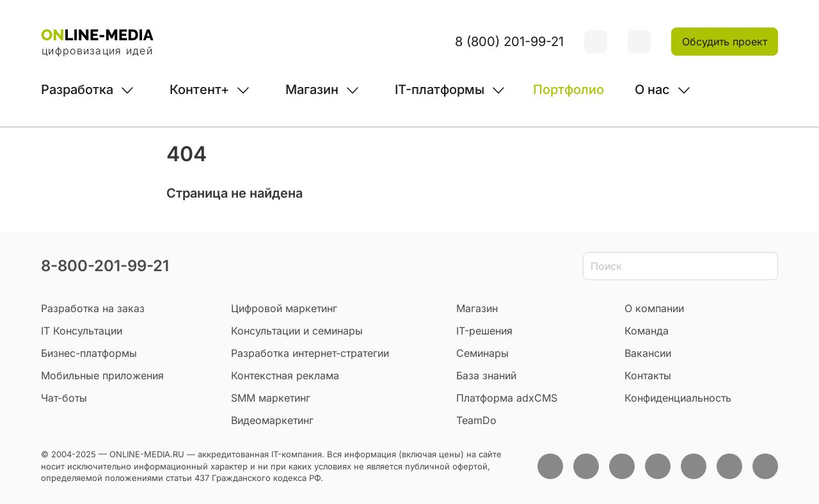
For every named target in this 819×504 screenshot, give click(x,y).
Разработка (77, 90)
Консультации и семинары (297, 331)
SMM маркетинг (271, 398)
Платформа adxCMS (507, 398)
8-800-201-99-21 (105, 266)
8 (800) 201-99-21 (509, 42)
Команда (647, 331)
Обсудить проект (725, 42)
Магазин (312, 90)
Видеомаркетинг (272, 420)
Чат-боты (64, 398)
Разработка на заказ (93, 308)
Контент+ (199, 90)
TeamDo (476, 420)
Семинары (482, 353)
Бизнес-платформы (89, 353)
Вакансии (648, 353)
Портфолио (569, 90)
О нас (652, 90)
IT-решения (484, 331)
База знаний (486, 375)
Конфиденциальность (678, 398)
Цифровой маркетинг (284, 308)
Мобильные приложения (102, 375)
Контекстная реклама (285, 375)
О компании (654, 308)
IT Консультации (82, 331)
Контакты (648, 375)
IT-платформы (440, 90)
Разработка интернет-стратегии (310, 353)
